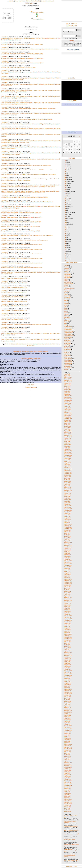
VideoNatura (67, 357)
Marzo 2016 (67, 625)
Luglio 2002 (67, 374)
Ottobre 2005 (67, 434)
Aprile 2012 (67, 553)
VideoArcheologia (69, 333)
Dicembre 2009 (68, 510)
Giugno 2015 (67, 611)
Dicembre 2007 (68, 474)
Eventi (66, 299)
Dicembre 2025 (68, 804)
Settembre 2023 (68, 763)
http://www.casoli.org (38, 12)
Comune (66, 287)
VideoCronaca (68, 343)
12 (18, 344)
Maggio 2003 (67, 390)
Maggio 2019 (67, 683)
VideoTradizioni (68, 368)
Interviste (66, 304)
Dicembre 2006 (68, 455)
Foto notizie (5, 37)
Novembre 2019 (68, 692)
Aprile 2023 (67, 755)
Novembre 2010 (68, 527)
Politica (66, 316)
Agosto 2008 (67, 486)
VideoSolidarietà (68, 362)
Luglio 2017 (67, 649)
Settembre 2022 (68, 744)
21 (32, 344)
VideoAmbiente (68, 328)
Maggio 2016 (67, 628)
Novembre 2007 (68, 472)
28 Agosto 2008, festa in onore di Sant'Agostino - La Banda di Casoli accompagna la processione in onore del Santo (30, 49)
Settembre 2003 (68, 396)
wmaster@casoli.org (38, 19)
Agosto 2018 (67, 669)
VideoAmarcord (68, 326)
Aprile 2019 (67, 682)
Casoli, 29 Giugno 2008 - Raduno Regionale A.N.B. (14, 278)
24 (36, 344)
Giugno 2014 (67, 593)
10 (15, 344)
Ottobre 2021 (67, 727)
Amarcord (67, 265)
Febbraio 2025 (68, 789)
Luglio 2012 (67, 558)
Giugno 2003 (67, 391)
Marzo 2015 (67, 607)
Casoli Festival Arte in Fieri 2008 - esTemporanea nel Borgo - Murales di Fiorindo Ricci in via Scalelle (27, 119)
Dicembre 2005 (68, 437)
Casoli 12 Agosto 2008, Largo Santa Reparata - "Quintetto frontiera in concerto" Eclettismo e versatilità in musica (29, 170)
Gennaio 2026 (68, 805)
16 (24, 344)
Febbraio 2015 (68, 605)
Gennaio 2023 (68, 750)
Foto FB (66, 301)
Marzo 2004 (67, 405)
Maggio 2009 (67, 500)
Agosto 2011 (67, 541)
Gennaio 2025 (68, 787)
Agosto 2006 (67, 449)
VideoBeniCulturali (69, 336)
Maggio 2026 (67, 811)
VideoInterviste (68, 351)
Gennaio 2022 (68, 732)
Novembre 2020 (68, 711)
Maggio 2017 (67, 646)
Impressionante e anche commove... (70, 822)
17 (25, 344)
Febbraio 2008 (68, 477)
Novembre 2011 (68, 545)
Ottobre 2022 (67, 746)
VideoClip (67, 339)
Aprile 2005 (67, 425)
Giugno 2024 (67, 776)
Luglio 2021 (67, 723)
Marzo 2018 (67, 662)
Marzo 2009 (67, 497)
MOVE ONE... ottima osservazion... (69, 840)
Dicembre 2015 (68, 620)
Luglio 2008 (67, 484)
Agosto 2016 (67, 633)
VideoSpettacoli (68, 363)
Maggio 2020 (67, 701)
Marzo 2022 (67, 735)
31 (47, 344)
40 (28, 346)
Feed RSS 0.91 (72, 24)
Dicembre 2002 (68, 382)
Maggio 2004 (67, 408)
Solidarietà (67, 320)
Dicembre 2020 (68, 712)
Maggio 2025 (67, 793)
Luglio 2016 (67, 631)
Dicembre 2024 (68, 785)
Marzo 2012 (67, 552)
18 (27, 344)
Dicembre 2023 (68, 767)
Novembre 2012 (68, 564)
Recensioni (67, 317)
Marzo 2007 (67, 460)
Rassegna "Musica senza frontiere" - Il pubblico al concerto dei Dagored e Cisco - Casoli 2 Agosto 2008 (27, 235)
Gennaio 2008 (68, 475)
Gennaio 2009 (68, 494)
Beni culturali (67, 282)
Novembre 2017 (68, 656)
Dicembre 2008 (68, 492)
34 (52, 344)
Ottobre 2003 (67, 397)
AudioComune (68, 273)
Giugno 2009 (67, 501)
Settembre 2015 (68, 616)
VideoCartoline (68, 337)
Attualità (66, 271)
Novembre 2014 (68, 601)
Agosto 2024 (67, 779)
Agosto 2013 (67, 578)
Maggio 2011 (67, 536)
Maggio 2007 (67, 463)
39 (59, 344)
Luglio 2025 (67, 796)
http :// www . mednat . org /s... (72, 860)
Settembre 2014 (68, 597)
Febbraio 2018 (68, 660)
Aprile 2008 (67, 480)
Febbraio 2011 (68, 532)
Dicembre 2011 (68, 547)
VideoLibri (67, 352)
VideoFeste (67, 348)
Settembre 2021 (68, 726)
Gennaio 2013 (68, 567)
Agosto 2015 (67, 614)
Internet (66, 302)
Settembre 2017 (68, 652)
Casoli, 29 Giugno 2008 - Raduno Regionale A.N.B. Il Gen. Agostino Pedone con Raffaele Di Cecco (26, 324)
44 (34, 346)
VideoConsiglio (68, 342)
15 (22, 344)
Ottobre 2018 (67, 672)
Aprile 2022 (67, 737)
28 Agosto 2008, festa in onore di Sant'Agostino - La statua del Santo (18, 67)
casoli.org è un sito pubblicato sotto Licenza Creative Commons (31, 351)
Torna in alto (31, 385)
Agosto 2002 (67, 376)
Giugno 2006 (67, 446)
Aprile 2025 (67, 792)
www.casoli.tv (72, 78)
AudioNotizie (37, 1)
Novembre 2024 (68, 784)
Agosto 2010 (67, 523)
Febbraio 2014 (68, 587)
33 (50, 344)
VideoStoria (67, 366)
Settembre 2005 (68, 432)
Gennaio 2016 (68, 622)
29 (44, 344)
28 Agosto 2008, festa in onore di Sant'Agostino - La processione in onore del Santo (22, 44)
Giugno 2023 (67, 758)
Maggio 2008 (67, 481)
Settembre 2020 (68, 708)
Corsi (65, 293)
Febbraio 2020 (68, 697)
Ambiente (66, 267)
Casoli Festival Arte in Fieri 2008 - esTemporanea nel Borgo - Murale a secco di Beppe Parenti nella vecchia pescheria (30, 124)
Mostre (66, 310)
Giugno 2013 (67, 575)
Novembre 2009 (68, 509)
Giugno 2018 (67, 666)
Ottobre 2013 (67, 581)
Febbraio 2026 (68, 807)
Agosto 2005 (67, 431)
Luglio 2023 (67, 759)
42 (31, 346)
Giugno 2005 (67, 428)
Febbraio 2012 (68, 550)
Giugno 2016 (67, 630)
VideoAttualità (68, 334)
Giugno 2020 (67, 703)
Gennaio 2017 (68, 640)
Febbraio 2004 (68, 403)
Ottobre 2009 (67, 507)
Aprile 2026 (67, 810)
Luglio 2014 (67, 594)
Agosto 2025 (67, 798)
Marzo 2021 (67, 717)
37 (56, 344)
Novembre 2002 (68, 380)
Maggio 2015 (67, 610)
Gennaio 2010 (68, 512)
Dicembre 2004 (68, 419)
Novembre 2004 (68, 417)
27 (41, 344)
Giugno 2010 (67, 519)
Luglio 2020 (67, 704)
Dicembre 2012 (68, 565)
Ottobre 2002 (67, 379)
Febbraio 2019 (68, 678)
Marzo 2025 (67, 790)
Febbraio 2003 (68, 385)
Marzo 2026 (67, 808)
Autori (52, 1)
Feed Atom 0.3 (72, 26)
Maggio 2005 (67, 426)
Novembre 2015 (68, 619)
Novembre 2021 (68, 729)
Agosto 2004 (67, 412)
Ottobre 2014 (67, 599)
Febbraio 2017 (68, 642)
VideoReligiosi (68, 360)
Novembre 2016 (68, 637)
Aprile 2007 (67, 461)
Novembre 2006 (68, 454)
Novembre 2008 (68, 490)
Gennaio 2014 (68, 585)
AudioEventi (67, 275)
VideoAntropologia (69, 331)
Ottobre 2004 (67, 416)
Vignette (66, 369)
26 (39, 344)
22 (33, 344)
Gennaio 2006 (68, 438)
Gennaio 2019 (68, 677)
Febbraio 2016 (68, 623)
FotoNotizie (22, 1)
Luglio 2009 (67, 503)
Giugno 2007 (67, 464)
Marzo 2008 (67, 478)
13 (19, 344)
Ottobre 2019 (67, 691)
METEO (72, 41)
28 (42, 344)
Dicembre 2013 (68, 584)
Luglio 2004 (67, 411)
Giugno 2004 (67, 409)
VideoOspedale (68, 359)
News (16, 1)
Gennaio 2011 (67, 530)
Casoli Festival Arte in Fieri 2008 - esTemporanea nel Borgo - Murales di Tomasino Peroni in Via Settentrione (28, 109)
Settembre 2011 (68, 542)
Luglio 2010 (67, 521)
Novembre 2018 (68, 674)
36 (55, 344)
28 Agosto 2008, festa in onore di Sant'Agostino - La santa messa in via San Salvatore (22, 58)
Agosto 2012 (67, 559)
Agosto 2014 (67, 596)
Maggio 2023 (67, 756)
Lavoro (66, 305)
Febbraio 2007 (68, 458)
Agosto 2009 (67, 504)
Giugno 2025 (67, 795)
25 (38, 344)
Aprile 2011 (67, 535)
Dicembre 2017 (68, 657)
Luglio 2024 (67, 778)
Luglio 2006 (67, 448)
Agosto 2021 (67, 724)
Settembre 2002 (68, 377)
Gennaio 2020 (68, 695)
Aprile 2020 (67, 700)
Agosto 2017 (67, 651)
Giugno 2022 (67, 740)
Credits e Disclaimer (31, 388)
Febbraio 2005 (68, 422)
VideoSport (67, 365)
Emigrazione (67, 297)
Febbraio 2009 (68, 495)
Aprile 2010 (67, 516)
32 (48, 344)
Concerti (66, 290)
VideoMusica (67, 356)
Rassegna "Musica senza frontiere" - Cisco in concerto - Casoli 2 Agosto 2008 (20, 226)
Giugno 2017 (67, 648)
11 (16, 344)
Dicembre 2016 (68, 639)
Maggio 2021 (67, 720)
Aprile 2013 (67, 571)
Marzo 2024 (67, 772)
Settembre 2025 (68, 799)
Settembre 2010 (68, 524)
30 (45, 344)
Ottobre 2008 (67, 489)
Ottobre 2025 (67, 801)
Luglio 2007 (67, 466)
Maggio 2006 (67, 445)
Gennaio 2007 (68, 457)
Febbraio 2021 (68, 715)
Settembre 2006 (68, 451)
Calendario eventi (68, 284)
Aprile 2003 (67, 388)
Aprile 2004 (67, 406)
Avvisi (66, 281)
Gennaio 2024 (68, 769)
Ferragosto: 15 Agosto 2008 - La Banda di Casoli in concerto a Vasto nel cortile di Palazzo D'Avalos (26, 165)
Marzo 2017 (67, 643)
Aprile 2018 (67, 663)
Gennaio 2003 (68, 383)
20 (30, 344)
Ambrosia (66, 268)
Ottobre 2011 (67, 544)
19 (28, 344)
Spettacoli (67, 322)
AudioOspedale (68, 276)
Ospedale (66, 314)
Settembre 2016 (68, 634)
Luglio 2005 (67, 429)
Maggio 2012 (67, 555)
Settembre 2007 (68, 469)
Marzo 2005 (67, 423)
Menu (65, 308)
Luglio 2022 (67, 741)
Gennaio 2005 (68, 420)
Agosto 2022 (67, 743)
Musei (66, 311)
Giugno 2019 (67, 685)
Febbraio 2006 (68, 440)
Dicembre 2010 (68, 529)
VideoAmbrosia (68, 330)
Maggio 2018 (67, 665)
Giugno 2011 (67, 538)
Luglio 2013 (67, 576)
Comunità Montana (69, 288)
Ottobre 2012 (67, 562)
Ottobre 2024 (67, 782)
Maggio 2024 (67, 775)
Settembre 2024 (68, 781)
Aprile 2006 (67, 443)
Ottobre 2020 (67, 709)
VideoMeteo (67, 354)
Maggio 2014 (67, 591)
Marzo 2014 (67, 588)
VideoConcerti (68, 340)
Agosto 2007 (67, 468)
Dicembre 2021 (68, 730)
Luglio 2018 (67, 668)
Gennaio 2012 (68, 549)
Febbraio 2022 (68, 733)
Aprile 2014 (67, 590)
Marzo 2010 (67, 515)
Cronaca (66, 294)
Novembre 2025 (68, 802)
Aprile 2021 (67, 718)
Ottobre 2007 (67, 471)
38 (58, 344)
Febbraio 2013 (68, 568)
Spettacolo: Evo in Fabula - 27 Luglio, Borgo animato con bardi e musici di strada (21, 245)
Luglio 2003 (67, 393)
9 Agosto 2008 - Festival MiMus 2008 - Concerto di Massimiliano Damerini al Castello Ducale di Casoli (27, 202)
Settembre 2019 (68, 689)
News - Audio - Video (72, 263)
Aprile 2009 (67, 498)
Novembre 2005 (68, 435)
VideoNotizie (29, 1)
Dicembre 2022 (68, 749)
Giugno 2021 (67, 721)
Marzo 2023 (67, 753)
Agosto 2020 (67, 706)
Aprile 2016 (67, 626)
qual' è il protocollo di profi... (71, 830)
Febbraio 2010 (68, 513)
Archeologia (67, 270)
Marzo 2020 (67, 698)
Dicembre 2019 (68, 694)
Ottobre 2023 (67, 764)
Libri (65, 307)
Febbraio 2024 (68, 770)
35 (53, 344)
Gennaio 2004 (68, 402)
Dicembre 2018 (68, 675)
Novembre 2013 (68, 582)
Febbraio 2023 (68, 752)
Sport (65, 323)
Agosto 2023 (67, 761)
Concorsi (66, 291)
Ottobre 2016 (67, 636)
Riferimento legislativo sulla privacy (31, 358)
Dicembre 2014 (68, 602)
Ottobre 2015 (67, 617)
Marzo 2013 (67, 570)
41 (29, 346)
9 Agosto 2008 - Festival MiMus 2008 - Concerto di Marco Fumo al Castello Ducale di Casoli (24, 197)
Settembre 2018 (68, 671)
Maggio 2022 (67, 738)
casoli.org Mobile (72, 101)
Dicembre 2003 (68, 400)
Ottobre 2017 (67, 654)
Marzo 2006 (67, 442)
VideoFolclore (68, 349)
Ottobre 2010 (67, 526)
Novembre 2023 (68, 766)
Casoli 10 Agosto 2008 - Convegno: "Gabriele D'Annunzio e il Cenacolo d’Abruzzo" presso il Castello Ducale (28, 174)
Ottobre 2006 (67, 452)
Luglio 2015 (67, 613)
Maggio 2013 (67, 573)
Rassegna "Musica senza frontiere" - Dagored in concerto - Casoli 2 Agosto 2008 (21, 213)
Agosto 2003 (67, 394)
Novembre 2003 (68, 399)
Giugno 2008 (67, 483)
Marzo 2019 (67, 680)
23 (35, 344)
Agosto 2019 (67, 688)
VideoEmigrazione (69, 345)
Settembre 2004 (68, 414)
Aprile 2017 (67, 645)
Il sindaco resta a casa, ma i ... (71, 826)
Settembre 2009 (68, 506)
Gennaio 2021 (68, 714)
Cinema (66, 285)
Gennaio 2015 (68, 604)
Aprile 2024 (67, 773)
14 (21, 344)
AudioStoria (67, 278)
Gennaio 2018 (68, 659)
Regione (66, 319)
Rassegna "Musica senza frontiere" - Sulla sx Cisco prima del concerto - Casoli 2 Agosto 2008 (24, 240)
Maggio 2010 (67, 518)
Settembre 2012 (68, 561)
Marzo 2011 (67, 533)
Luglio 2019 (67, 686)
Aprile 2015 (67, 608)
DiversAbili (67, 296)
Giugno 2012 (67, 556)
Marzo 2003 (67, 387)
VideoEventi (67, 346)
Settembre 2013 (68, 579)
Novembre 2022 (68, 747)
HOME (11, 1)
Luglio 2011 (67, 539)
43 (32, 346)
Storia (66, 325)
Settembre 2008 (68, 487)
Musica (66, 313)
